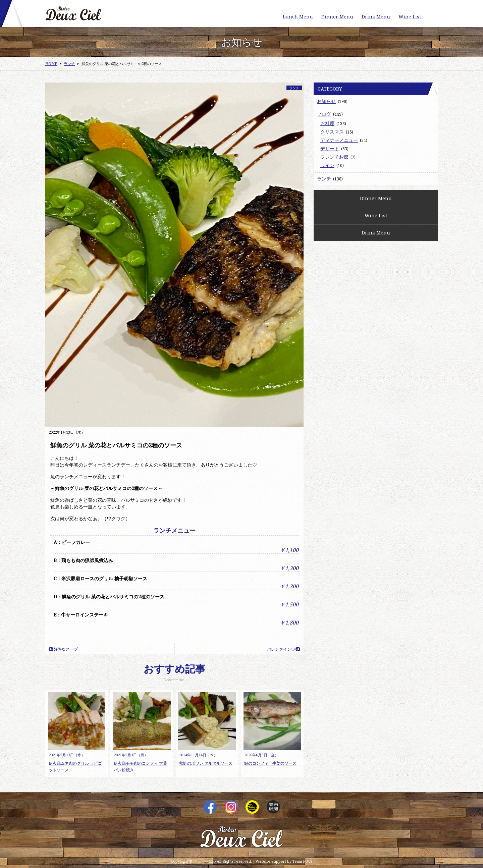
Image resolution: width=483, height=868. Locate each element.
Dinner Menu (337, 17)
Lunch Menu (298, 17)
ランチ (294, 88)
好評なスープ (63, 649)
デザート (330, 148)
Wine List (410, 17)
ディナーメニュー (339, 140)
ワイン (327, 165)
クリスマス (332, 132)
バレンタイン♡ (284, 649)
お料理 (327, 123)
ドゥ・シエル (205, 861)
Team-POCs (302, 861)
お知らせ (326, 101)
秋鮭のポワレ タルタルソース (206, 763)
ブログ (324, 114)
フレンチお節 (334, 157)
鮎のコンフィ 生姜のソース (270, 763)
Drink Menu (376, 17)
